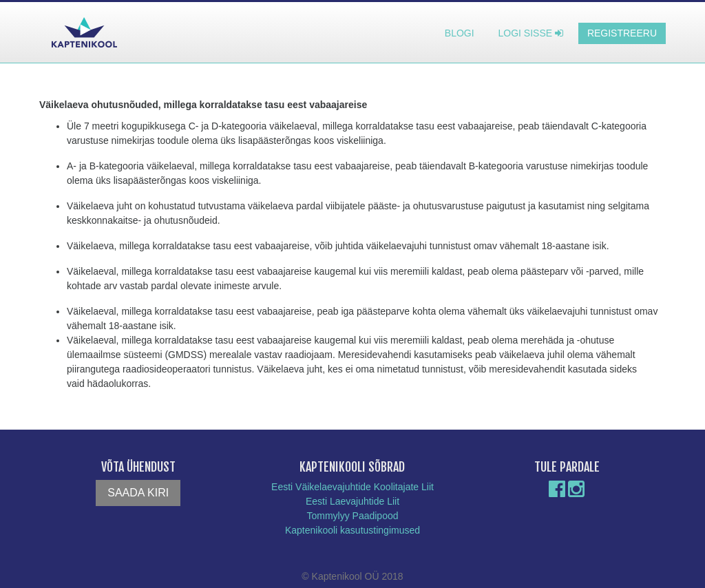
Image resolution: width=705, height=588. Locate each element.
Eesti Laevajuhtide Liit (352, 501)
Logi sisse (531, 33)
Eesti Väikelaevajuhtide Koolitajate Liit (352, 487)
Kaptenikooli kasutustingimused (352, 530)
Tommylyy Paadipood (352, 516)
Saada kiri (138, 493)
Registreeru (622, 33)
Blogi (460, 33)
